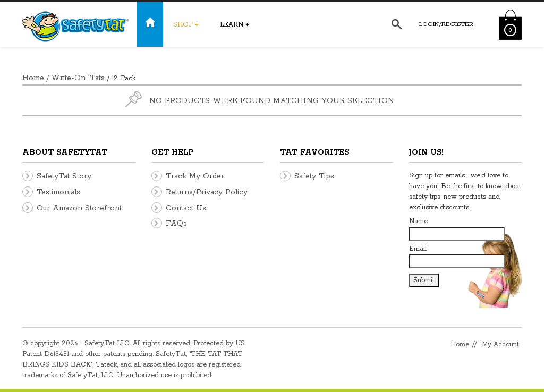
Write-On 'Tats (78, 78)
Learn (235, 25)
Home (33, 78)
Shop (186, 25)
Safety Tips (314, 176)
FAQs (176, 224)
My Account (500, 344)
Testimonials (58, 192)
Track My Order (195, 176)
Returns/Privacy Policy (207, 192)
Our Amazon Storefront (79, 208)
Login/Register (446, 24)
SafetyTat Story (64, 176)
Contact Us (186, 208)
